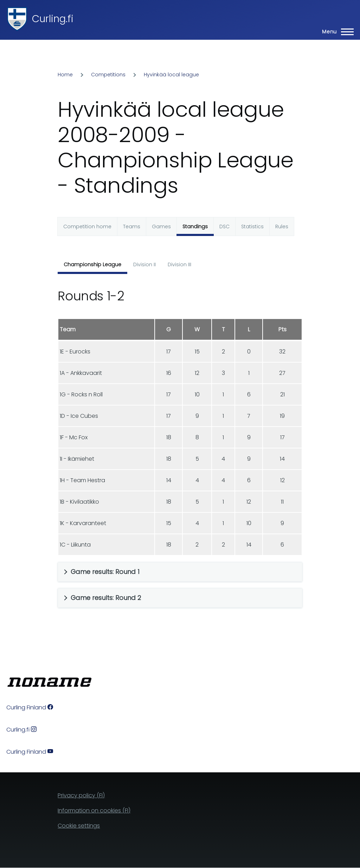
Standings (195, 226)
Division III (179, 264)
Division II (144, 264)
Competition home (87, 226)
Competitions (108, 75)
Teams (132, 226)
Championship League (92, 264)
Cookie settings (79, 826)
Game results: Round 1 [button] (105, 572)
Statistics (252, 226)
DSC (224, 226)
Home (65, 75)
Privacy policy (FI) (81, 795)
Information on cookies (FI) (94, 810)
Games (161, 226)
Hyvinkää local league (171, 75)
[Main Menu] (336, 32)
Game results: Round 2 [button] (106, 598)
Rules (282, 226)
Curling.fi (53, 19)
